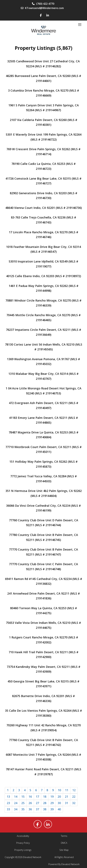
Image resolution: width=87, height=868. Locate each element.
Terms (64, 836)
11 (67, 790)
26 (30, 803)
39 (52, 809)
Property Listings (23, 850)
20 (59, 797)
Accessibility (23, 836)
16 (30, 797)
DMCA (64, 843)
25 (23, 803)
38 (45, 809)
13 (8, 797)
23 (8, 803)
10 (59, 790)
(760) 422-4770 (43, 4)
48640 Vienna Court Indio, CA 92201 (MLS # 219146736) (44, 208)
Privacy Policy (23, 843)
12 (74, 790)
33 (8, 809)
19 (52, 797)
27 (37, 803)
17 (37, 797)
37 (37, 809)
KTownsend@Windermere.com (42, 8)
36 (30, 809)
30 (59, 803)
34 (16, 809)
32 (74, 803)
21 (67, 797)
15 (23, 797)
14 (16, 797)
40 (59, 809)
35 (23, 809)
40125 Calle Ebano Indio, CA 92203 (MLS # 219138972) (44, 276)
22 (74, 797)
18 (45, 797)
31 (67, 803)
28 (45, 803)
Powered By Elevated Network (64, 864)
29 (52, 803)
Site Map (64, 850)
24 (16, 803)
